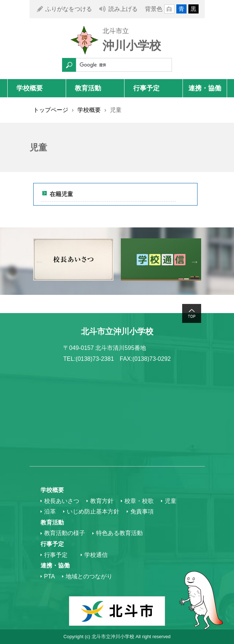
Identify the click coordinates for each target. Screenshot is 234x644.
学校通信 (96, 555)
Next (195, 261)
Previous (40, 261)
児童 (170, 501)
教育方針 (102, 501)
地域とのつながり (89, 576)
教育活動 (88, 88)
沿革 (50, 512)
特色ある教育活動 (119, 533)
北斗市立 (116, 31)
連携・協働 (205, 88)
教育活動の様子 (65, 533)
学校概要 (30, 88)
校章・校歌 (139, 501)
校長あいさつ (62, 501)
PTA (50, 576)
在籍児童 (61, 194)
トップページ (51, 110)
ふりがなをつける (69, 9)
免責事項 (142, 512)
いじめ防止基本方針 (93, 512)
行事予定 (146, 88)
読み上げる (123, 9)
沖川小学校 (132, 46)
